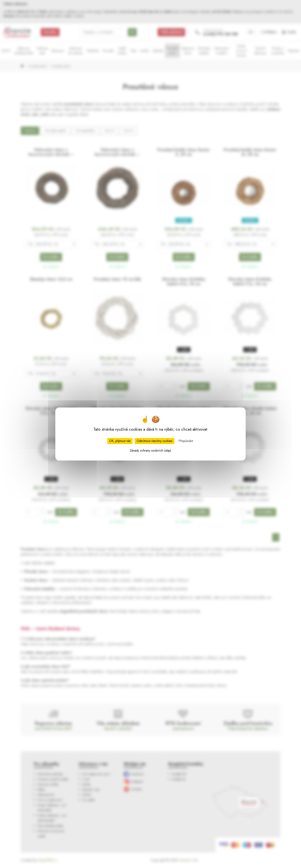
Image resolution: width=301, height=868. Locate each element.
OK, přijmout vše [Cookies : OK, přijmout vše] (120, 441)
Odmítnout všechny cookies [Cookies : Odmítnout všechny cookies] (155, 441)
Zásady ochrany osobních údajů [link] (150, 450)
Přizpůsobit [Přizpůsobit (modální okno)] (186, 441)
